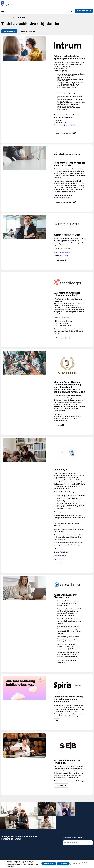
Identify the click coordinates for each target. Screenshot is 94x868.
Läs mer (60, 425)
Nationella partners (28, 31)
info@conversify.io (60, 556)
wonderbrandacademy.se (62, 198)
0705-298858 (65, 256)
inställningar (11, 866)
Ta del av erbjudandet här (66, 133)
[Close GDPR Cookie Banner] (86, 864)
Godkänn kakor (49, 864)
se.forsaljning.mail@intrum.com (69, 125)
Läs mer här (61, 260)
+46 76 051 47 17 (59, 559)
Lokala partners (9, 31)
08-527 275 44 (61, 123)
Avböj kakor (63, 864)
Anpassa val (77, 864)
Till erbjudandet (62, 338)
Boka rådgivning (84, 11)
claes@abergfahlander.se (62, 252)
